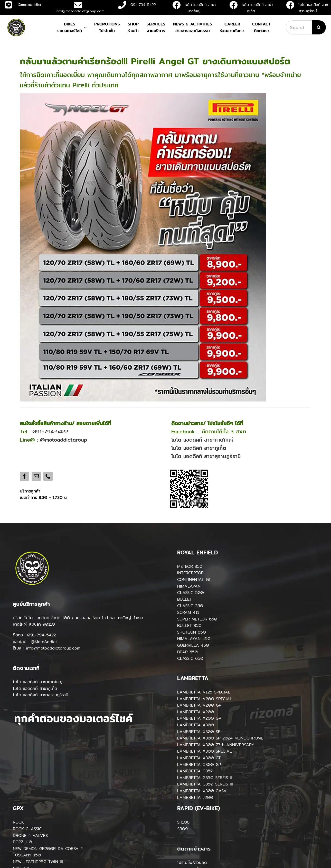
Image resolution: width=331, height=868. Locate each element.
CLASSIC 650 (190, 658)
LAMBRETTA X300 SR (199, 732)
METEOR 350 (190, 566)
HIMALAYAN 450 (194, 639)
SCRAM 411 (188, 612)
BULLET (185, 599)
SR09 (182, 829)
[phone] (48, 476)
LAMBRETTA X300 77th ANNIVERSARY (216, 745)
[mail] (36, 476)
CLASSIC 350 (190, 606)
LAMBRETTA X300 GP (199, 765)
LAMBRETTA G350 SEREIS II (205, 778)
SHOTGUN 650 (192, 632)
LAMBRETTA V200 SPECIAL (205, 699)
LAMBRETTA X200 (196, 712)
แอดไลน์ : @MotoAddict (35, 642)
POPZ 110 (22, 842)
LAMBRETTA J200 (195, 797)
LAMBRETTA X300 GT (199, 758)
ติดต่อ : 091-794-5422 (34, 635)
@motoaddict (23, 5)
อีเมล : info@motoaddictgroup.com (47, 648)
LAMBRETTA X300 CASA (202, 791)
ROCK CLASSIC (27, 829)
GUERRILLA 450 (193, 645)
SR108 (183, 822)
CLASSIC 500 (191, 593)
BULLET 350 (189, 625)
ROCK (18, 822)
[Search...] (299, 27)
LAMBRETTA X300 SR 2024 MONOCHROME (220, 738)
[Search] (319, 27)
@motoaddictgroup (64, 440)
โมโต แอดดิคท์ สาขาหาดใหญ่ (202, 440)
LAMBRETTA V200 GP (199, 705)
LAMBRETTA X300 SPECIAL (205, 751)
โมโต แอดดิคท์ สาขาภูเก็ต (199, 448)
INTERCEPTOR (190, 573)
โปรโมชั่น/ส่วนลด (192, 862)
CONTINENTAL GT (194, 579)
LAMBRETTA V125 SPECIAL (204, 692)
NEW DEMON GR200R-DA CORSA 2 (48, 849)
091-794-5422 (137, 5)
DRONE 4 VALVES (30, 835)
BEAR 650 (187, 652)
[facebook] (24, 476)
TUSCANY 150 (27, 855)
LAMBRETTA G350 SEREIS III (205, 784)
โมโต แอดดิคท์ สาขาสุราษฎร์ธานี (206, 456)
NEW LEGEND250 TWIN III (38, 862)
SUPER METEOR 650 (197, 619)
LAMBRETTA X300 (196, 725)
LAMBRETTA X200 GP (199, 718)
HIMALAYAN (189, 586)
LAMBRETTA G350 (195, 771)
